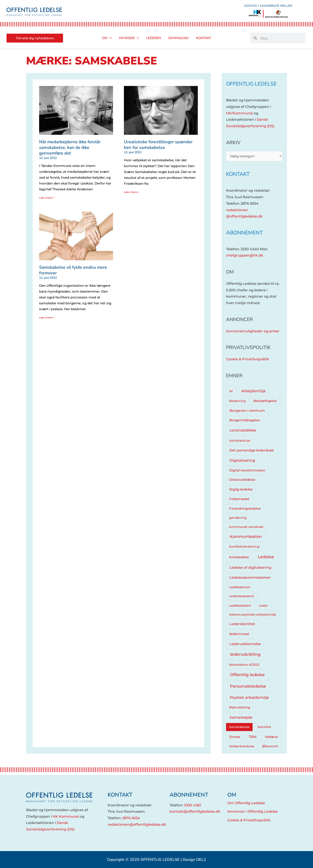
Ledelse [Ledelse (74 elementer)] (266, 557)
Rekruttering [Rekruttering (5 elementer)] (240, 707)
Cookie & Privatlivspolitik (248, 359)
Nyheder (129, 38)
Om (107, 38)
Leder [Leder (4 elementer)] (263, 606)
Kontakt (204, 38)
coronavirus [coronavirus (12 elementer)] (240, 441)
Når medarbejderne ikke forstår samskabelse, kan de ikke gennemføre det (70, 147)
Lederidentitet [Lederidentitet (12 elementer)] (242, 624)
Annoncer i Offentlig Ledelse (253, 811)
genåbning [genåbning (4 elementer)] (238, 518)
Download (178, 38)
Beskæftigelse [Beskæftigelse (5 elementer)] (265, 401)
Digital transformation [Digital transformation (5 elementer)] (247, 470)
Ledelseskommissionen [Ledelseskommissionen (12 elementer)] (250, 577)
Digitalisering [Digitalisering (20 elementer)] (242, 460)
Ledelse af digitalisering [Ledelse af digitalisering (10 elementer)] (250, 567)
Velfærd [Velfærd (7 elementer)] (271, 737)
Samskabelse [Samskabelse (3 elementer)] (239, 727)
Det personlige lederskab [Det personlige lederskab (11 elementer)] (252, 450)
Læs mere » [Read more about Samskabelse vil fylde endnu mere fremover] (47, 317)
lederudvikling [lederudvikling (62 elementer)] (245, 654)
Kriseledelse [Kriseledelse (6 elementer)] (239, 557)
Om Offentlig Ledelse (246, 803)
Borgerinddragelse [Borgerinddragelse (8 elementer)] (245, 420)
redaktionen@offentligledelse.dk (137, 824)
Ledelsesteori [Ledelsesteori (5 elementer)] (240, 606)
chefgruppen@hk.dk (245, 255)
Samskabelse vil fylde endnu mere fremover (73, 270)
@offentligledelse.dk (244, 216)
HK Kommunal (66, 816)
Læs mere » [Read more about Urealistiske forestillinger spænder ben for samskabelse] (131, 192)
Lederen (154, 38)
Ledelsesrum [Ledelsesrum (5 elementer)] (240, 587)
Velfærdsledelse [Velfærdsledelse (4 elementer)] (242, 746)
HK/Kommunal (239, 113)
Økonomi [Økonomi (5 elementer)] (270, 746)
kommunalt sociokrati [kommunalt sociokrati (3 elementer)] (246, 527)
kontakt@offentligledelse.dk (195, 811)
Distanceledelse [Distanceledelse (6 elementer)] (242, 480)
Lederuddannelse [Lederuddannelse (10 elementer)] (245, 644)
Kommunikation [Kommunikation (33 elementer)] (246, 536)
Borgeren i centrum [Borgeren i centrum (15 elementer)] (247, 410)
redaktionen (237, 210)
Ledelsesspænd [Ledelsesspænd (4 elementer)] (241, 596)
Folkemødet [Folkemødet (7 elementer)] (239, 499)
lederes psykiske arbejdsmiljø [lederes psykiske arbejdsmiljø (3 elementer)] (252, 614)
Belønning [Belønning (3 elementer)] (237, 401)
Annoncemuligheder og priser (253, 331)
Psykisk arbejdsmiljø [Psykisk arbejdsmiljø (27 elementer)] (249, 697)
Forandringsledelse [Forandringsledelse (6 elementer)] (245, 509)
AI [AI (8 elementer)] (231, 391)
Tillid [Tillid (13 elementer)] (253, 737)
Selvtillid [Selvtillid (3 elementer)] (264, 727)
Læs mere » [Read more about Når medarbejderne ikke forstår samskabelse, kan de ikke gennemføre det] (47, 198)
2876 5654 (131, 818)
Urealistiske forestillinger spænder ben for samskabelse (158, 145)
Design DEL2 (194, 860)
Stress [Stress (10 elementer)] (235, 737)
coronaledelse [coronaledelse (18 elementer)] (243, 430)
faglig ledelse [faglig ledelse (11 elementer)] (241, 489)
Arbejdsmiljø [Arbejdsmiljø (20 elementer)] (253, 391)
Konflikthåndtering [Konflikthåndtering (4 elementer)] (244, 547)
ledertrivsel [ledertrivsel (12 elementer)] (239, 634)
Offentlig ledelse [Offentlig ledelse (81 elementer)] (247, 675)
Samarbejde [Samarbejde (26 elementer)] (241, 717)
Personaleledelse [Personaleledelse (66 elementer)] (248, 686)
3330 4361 (193, 805)
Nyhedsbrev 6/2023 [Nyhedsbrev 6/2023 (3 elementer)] (244, 665)
